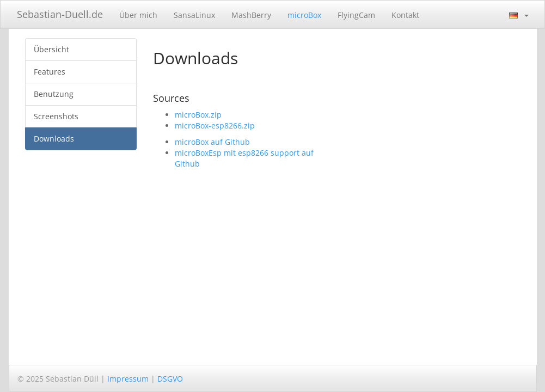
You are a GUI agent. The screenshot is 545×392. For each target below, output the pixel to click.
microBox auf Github (212, 142)
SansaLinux (194, 15)
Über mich (138, 15)
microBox (304, 15)
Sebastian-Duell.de (60, 14)
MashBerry (251, 15)
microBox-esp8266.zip (215, 125)
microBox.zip (198, 115)
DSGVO (170, 379)
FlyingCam (356, 15)
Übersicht (51, 49)
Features (50, 72)
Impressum (128, 379)
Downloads (54, 139)
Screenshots (56, 116)
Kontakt (405, 15)
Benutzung (54, 94)
